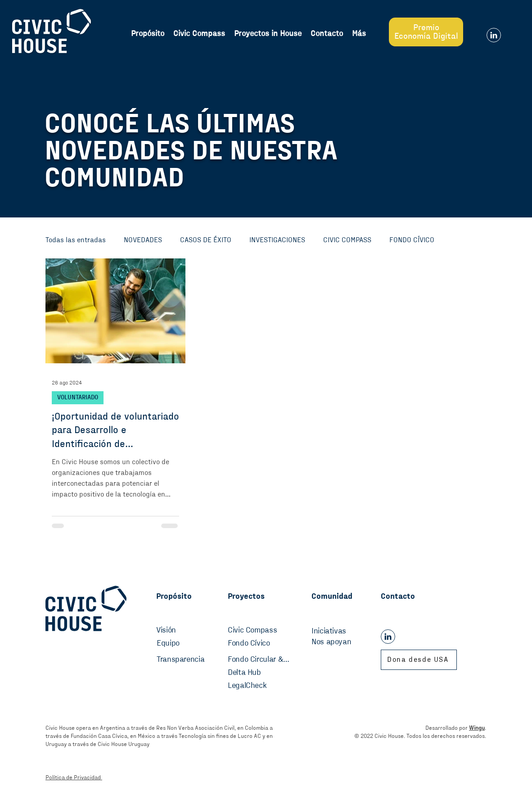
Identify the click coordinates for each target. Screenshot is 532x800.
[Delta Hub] (255, 673)
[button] (359, 34)
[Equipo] (176, 644)
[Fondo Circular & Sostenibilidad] (259, 660)
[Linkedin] (494, 35)
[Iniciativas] (341, 632)
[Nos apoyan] (341, 642)
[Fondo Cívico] (255, 644)
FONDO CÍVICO (412, 240)
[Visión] (172, 631)
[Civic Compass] (255, 631)
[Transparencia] (184, 660)
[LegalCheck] (255, 686)
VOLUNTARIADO (78, 398)
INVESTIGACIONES (277, 240)
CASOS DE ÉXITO (206, 240)
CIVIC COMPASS (347, 240)
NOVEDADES (143, 240)
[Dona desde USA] (419, 660)
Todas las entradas (76, 240)
